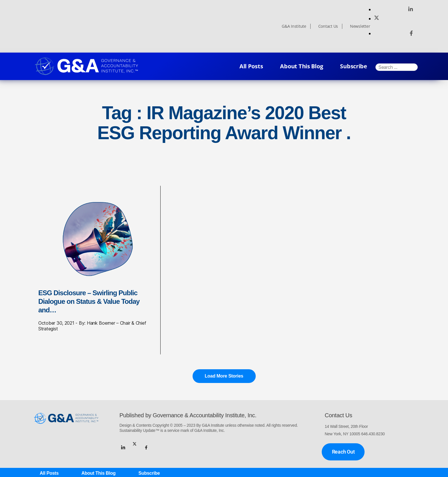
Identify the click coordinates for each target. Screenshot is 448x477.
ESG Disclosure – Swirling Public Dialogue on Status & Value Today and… (89, 301)
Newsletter (360, 26)
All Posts (251, 66)
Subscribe (354, 66)
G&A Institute (294, 26)
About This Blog (301, 66)
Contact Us (328, 26)
